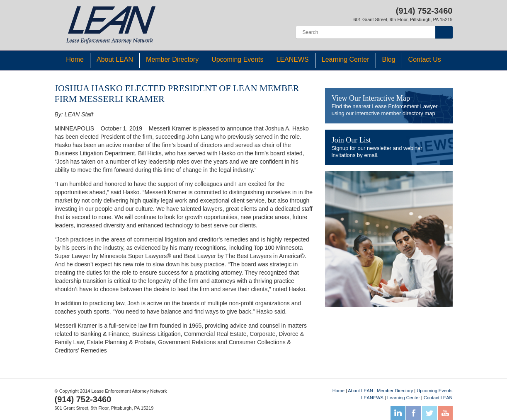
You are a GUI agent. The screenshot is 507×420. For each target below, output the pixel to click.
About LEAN (115, 59)
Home (75, 59)
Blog (389, 59)
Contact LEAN (438, 398)
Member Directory (172, 59)
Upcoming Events (237, 59)
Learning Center (346, 59)
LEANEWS (293, 59)
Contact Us (425, 59)
